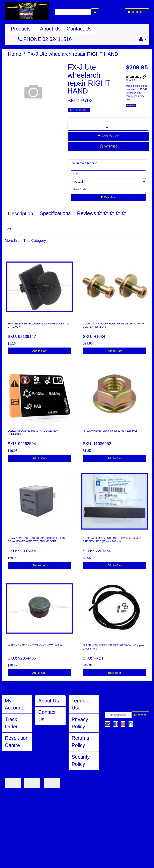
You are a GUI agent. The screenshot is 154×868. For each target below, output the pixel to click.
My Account (14, 704)
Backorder (40, 565)
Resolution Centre (17, 742)
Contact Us (79, 29)
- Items (134, 12)
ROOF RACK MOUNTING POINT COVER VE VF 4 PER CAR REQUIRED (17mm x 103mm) (113, 540)
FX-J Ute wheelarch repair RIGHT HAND (73, 54)
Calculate (108, 197)
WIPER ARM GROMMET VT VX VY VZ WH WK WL (35, 645)
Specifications (55, 213)
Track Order (11, 723)
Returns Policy (80, 742)
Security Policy (81, 760)
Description (21, 213)
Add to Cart (108, 136)
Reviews (101, 213)
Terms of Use (81, 704)
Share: (79, 110)
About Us (50, 29)
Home (15, 54)
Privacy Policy (80, 723)
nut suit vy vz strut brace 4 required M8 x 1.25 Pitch (110, 431)
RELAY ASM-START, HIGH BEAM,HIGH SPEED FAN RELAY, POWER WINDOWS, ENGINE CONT (36, 540)
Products (22, 29)
